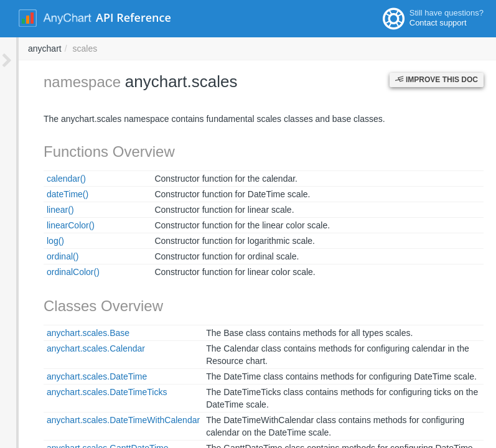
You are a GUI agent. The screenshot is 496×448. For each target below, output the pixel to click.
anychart (213, 49)
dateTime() (49, 194)
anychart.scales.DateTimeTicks (88, 392)
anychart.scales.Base (69, 333)
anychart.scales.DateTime (78, 376)
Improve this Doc (437, 80)
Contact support (438, 23)
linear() (42, 210)
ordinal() (44, 256)
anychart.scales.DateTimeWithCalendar (105, 420)
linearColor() (52, 225)
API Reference (133, 17)
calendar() (48, 179)
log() (37, 241)
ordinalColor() (54, 272)
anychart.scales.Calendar (77, 348)
